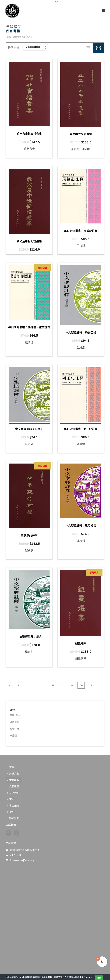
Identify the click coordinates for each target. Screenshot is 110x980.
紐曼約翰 (81, 658)
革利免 (75, 149)
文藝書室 (13, 786)
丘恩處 (81, 347)
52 (62, 685)
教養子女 (15, 729)
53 (72, 685)
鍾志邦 (81, 541)
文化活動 (13, 793)
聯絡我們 (13, 818)
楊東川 (29, 652)
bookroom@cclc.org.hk (24, 860)
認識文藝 (13, 773)
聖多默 (29, 550)
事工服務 (13, 805)
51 (53, 685)
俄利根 (86, 149)
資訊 (11, 812)
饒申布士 (29, 149)
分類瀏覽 (15, 722)
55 (91, 685)
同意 (99, 977)
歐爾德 (81, 444)
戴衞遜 (29, 342)
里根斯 (81, 246)
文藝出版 (17, 37)
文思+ (11, 799)
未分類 (13, 735)
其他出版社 (16, 715)
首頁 (9, 37)
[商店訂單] (35, 47)
